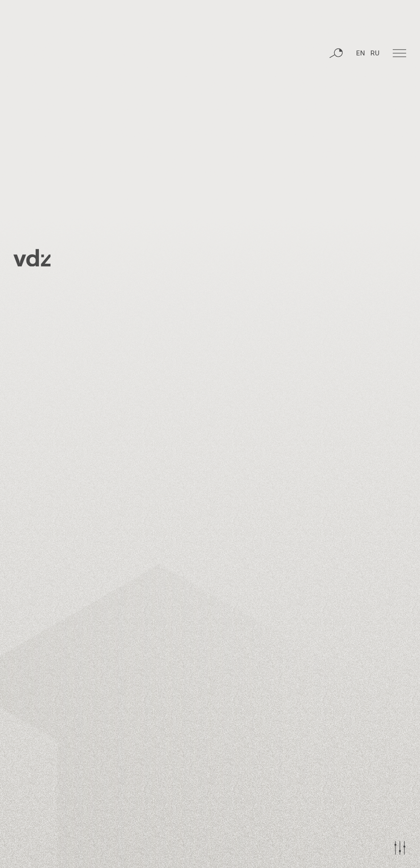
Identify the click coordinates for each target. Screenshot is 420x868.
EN (361, 56)
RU (375, 56)
